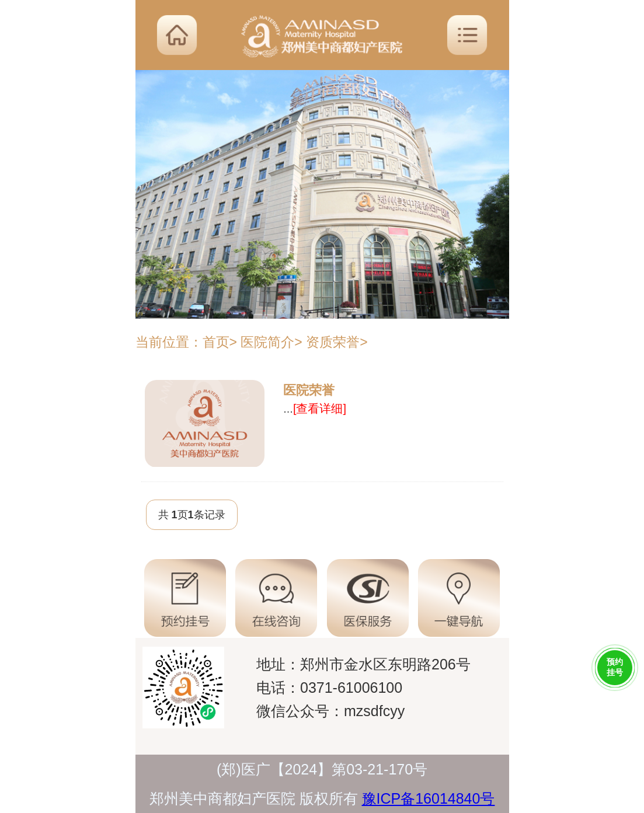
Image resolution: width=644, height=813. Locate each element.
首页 (216, 342)
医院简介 (267, 342)
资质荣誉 (333, 342)
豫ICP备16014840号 (429, 798)
